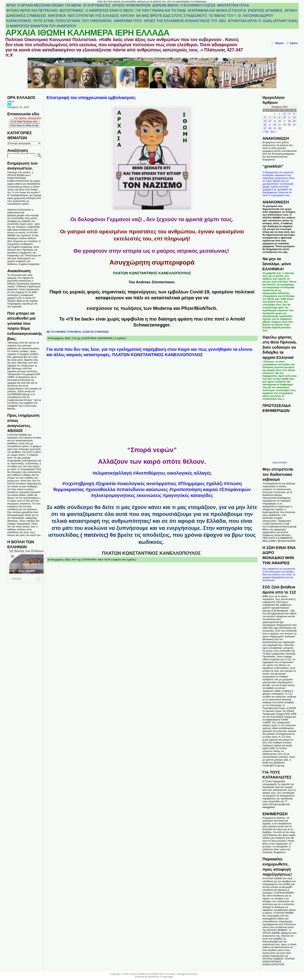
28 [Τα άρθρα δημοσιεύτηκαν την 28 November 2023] (270, 128)
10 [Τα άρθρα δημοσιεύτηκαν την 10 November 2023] (285, 117)
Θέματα (279, 43)
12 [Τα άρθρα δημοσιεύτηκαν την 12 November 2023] (294, 117)
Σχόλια (294, 43)
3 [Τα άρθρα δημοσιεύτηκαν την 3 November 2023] (284, 114)
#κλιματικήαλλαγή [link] (112, 473)
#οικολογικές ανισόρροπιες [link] (147, 484)
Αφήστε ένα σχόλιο (124, 560)
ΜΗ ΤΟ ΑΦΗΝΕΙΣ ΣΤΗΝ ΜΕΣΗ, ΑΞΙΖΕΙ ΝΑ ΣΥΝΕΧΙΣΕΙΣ (78, 332)
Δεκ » (273, 132)
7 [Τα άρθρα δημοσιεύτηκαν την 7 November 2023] (270, 117)
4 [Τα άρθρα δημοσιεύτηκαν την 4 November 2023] (289, 114)
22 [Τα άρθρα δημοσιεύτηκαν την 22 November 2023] (275, 125)
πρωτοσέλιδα (280, 462)
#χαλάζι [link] (214, 484)
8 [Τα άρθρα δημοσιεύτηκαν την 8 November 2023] (275, 117)
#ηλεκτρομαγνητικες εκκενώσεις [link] (126, 495)
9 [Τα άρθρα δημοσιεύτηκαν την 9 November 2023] (279, 117)
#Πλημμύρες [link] (191, 484)
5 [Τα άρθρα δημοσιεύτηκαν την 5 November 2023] (294, 114)
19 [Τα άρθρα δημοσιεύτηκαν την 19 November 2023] (294, 121)
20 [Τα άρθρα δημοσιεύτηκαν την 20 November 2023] (265, 125)
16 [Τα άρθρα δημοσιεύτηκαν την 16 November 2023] (280, 121)
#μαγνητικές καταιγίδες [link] (188, 495)
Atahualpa (167, 977)
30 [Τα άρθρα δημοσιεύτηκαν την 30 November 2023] (280, 128)
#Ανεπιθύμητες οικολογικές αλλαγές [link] (172, 473)
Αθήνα (11, 101)
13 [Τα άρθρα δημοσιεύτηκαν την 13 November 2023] (265, 121)
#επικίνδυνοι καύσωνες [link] (142, 489)
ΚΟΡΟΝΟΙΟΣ (105, 338)
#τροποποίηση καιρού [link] (194, 489)
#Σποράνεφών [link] (235, 489)
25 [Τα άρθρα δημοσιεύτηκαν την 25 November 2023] (289, 125)
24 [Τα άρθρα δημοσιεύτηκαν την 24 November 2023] (285, 125)
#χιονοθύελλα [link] (101, 489)
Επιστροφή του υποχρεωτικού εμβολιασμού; (91, 98)
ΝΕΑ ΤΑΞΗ (104, 560)
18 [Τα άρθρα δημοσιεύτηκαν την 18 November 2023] (289, 121)
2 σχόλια (120, 338)
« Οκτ (266, 132)
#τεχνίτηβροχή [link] (78, 484)
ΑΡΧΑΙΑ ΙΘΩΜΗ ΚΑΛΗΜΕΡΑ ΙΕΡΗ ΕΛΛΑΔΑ (87, 33)
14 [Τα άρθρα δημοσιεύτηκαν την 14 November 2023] (270, 121)
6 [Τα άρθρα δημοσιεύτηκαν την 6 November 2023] (265, 117)
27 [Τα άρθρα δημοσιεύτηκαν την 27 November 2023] (265, 128)
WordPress (154, 977)
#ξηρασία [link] (105, 484)
